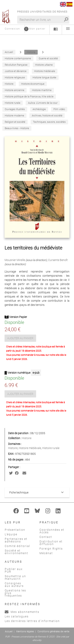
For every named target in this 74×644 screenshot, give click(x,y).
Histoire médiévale (30, 448)
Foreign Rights (51, 549)
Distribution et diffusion (51, 543)
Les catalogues (17, 616)
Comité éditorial (17, 546)
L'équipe (11, 534)
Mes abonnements (22, 612)
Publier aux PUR (14, 570)
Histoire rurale (51, 448)
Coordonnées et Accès (52, 531)
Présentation (15, 530)
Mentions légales (25, 632)
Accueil (9, 632)
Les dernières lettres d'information (32, 621)
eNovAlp (37, 640)
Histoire (27, 438)
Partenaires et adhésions (16, 540)
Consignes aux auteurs (14, 585)
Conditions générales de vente (53, 632)
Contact (46, 537)
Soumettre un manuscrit (15, 577)
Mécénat (46, 553)
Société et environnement (16, 552)
